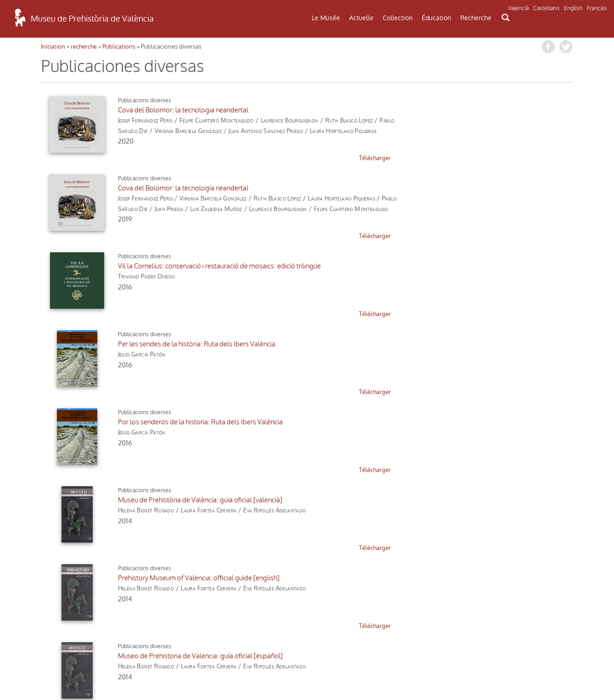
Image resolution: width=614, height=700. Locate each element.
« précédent (62, 502)
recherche (84, 47)
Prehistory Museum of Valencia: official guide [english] (179, 344)
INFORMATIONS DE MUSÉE (510, 588)
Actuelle (361, 18)
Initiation (53, 47)
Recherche (476, 18)
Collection (398, 18)
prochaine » (167, 502)
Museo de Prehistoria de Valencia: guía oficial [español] (441, 344)
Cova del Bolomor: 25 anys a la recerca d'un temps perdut (184, 422)
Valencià (518, 8)
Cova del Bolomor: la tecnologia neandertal (163, 110)
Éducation (436, 18)
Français (597, 8)
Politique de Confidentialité (104, 670)
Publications (119, 47)
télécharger (274, 158)
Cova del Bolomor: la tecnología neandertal (424, 110)
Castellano (546, 8)
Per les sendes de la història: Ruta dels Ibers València (437, 188)
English (573, 8)
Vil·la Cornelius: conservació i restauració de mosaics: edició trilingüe (199, 188)
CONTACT (307, 586)
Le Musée (326, 18)
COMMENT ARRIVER (104, 583)
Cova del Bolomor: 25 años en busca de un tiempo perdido (446, 422)
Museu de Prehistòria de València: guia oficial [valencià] (441, 266)
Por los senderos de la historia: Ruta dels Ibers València (180, 266)
